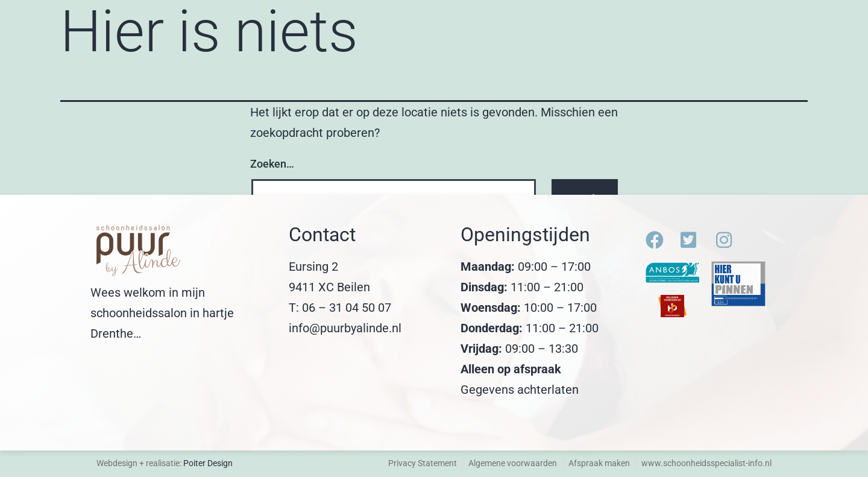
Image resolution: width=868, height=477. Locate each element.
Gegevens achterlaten (520, 390)
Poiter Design (208, 463)
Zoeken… (272, 164)
